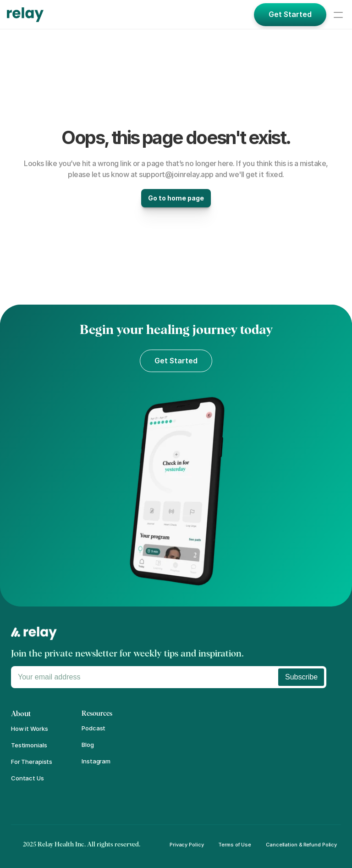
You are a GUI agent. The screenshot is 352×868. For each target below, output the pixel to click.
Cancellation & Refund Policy (301, 845)
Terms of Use (235, 845)
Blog (88, 745)
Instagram (96, 761)
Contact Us (27, 778)
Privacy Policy (187, 845)
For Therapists (32, 762)
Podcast (93, 728)
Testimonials (29, 745)
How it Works (29, 729)
